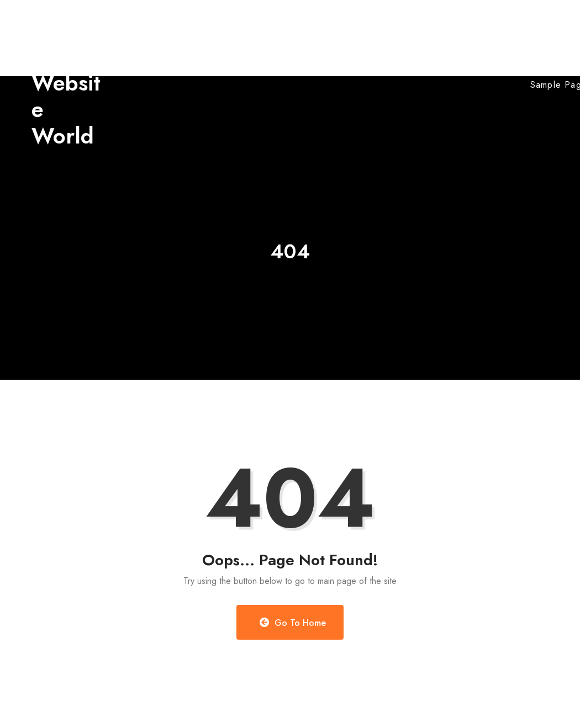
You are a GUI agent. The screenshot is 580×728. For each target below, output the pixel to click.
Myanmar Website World (68, 83)
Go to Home (293, 623)
